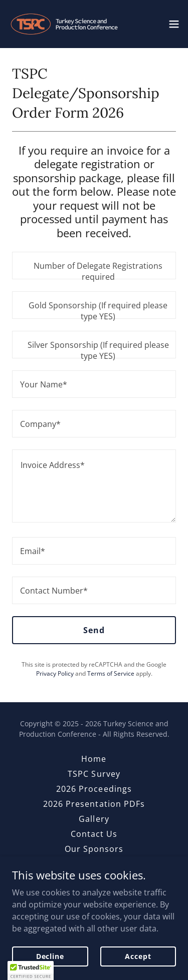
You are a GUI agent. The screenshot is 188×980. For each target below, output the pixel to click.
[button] (174, 24)
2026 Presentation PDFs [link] (94, 804)
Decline (50, 956)
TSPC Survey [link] (94, 774)
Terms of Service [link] (111, 673)
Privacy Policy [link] (55, 673)
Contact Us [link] (94, 834)
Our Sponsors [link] (94, 849)
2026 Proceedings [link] (94, 789)
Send (94, 630)
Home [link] (94, 759)
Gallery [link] (94, 819)
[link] (64, 24)
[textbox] (94, 266)
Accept (138, 956)
